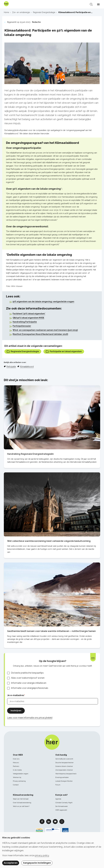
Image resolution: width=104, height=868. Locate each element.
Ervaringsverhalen (62, 777)
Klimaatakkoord (27, 367)
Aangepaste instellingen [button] (37, 863)
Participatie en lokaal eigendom (64, 352)
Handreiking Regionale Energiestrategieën (30, 454)
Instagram (62, 821)
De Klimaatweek (62, 806)
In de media (17, 770)
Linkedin (49, 821)
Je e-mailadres (16, 695)
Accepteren (11, 863)
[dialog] (52, 850)
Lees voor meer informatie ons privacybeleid (30, 718)
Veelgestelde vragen (21, 774)
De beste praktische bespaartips (27, 673)
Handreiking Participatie (25, 322)
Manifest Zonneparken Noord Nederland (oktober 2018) (40, 334)
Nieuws (16, 763)
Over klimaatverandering (22, 803)
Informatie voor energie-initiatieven (29, 683)
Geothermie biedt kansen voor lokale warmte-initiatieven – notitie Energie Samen (51, 631)
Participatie (11, 367)
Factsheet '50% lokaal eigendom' (29, 314)
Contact (16, 785)
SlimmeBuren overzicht (64, 759)
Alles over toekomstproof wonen (28, 678)
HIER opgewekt (61, 810)
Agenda (58, 799)
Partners (16, 766)
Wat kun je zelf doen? (21, 806)
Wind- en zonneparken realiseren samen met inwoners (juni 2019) (45, 330)
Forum (58, 785)
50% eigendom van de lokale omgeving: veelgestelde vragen (43, 302)
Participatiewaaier (22, 326)
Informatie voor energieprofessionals (30, 688)
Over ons (16, 759)
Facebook (42, 821)
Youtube (55, 821)
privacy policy (42, 855)
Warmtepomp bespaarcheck (66, 774)
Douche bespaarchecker (64, 763)
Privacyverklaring (19, 781)
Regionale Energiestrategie (23, 352)
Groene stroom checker (64, 766)
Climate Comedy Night (64, 803)
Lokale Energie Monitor (64, 781)
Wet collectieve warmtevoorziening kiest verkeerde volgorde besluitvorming (49, 541)
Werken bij (17, 777)
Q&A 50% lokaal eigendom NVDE (28, 318)
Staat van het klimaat (21, 799)
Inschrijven (16, 711)
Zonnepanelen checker (64, 770)
